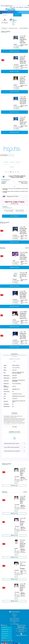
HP (13, 407)
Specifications (14, 354)
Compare (24, 183)
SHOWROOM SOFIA (5, 627)
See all (27, 248)
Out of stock (14, 216)
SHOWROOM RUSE (4, 634)
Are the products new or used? (12, 444)
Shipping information (14, 621)
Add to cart (14, 51)
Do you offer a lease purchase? (12, 447)
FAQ (14, 361)
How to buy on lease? (15, 618)
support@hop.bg (10, 6)
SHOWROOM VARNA (5, 632)
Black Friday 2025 (14, 624)
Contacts (15, 615)
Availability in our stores (14, 359)
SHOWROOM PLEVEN (5, 636)
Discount (2, 248)
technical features (6, 180)
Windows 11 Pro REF (20, 211)
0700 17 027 (3, 6)
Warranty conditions (14, 620)
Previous (3, 211)
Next (26, 211)
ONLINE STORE (4, 638)
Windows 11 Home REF (9, 211)
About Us (15, 614)
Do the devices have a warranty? (12, 451)
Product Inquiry (23, 182)
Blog (14, 622)
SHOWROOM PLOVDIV (5, 629)
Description (15, 356)
